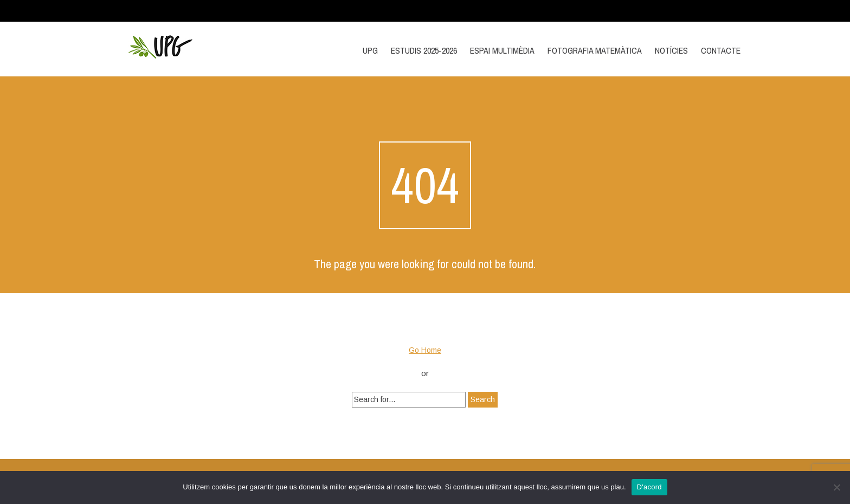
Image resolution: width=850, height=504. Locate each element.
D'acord (649, 487)
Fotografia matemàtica (595, 50)
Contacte (721, 50)
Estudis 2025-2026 (424, 50)
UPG (370, 50)
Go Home (425, 350)
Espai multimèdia (502, 50)
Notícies (671, 50)
